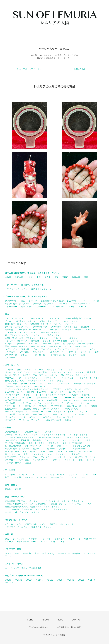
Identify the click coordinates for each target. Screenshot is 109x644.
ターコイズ (84, 307)
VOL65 (39, 580)
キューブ (9, 542)
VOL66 (50, 580)
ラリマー (47, 344)
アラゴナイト (53, 318)
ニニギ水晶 (10, 414)
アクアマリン (11, 301)
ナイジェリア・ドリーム (48, 398)
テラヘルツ (93, 414)
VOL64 (29, 580)
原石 (7, 314)
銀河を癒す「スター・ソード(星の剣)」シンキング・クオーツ (33, 324)
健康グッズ (60, 539)
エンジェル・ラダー (70, 400)
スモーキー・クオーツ (49, 332)
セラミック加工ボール (27, 542)
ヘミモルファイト (57, 352)
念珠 (56, 277)
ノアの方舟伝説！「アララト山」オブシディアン (27, 509)
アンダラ (9, 370)
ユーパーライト (58, 392)
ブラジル (73, 355)
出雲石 (27, 395)
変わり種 (25, 440)
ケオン (68, 346)
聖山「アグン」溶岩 (70, 375)
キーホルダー (57, 477)
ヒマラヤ (51, 449)
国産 (26, 454)
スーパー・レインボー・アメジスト (79, 398)
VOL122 (9, 583)
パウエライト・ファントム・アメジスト (23, 420)
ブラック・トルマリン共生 (55, 341)
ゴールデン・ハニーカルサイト (31, 330)
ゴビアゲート (27, 398)
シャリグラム (81, 346)
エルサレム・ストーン (77, 406)
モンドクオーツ (12, 452)
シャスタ (79, 372)
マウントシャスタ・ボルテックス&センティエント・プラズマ (33, 389)
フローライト (43, 307)
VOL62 (8, 580)
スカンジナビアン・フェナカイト (20, 332)
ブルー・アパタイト (42, 349)
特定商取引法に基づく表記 (69, 627)
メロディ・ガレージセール (61, 524)
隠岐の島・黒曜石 (31, 409)
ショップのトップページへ (29, 69)
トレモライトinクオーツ (16, 341)
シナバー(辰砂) (41, 372)
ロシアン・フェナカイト (84, 349)
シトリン (89, 440)
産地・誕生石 (11, 485)
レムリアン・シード (54, 403)
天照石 (65, 277)
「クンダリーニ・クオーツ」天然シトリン (64, 501)
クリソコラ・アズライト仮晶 (64, 327)
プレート (47, 539)
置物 (53, 542)
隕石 (23, 301)
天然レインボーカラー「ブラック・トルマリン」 (27, 338)
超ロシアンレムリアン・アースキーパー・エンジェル (29, 381)
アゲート (73, 352)
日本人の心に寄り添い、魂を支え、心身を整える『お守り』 (32, 273)
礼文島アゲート (12, 409)
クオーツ (33, 301)
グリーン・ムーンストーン (17, 327)
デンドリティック (33, 446)
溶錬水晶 (27, 553)
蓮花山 (68, 420)
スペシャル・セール (14, 564)
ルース (96, 475)
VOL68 (71, 580)
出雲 (39, 277)
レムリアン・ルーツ (14, 392)
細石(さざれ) (48, 553)
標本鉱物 (35, 341)
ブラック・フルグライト (44, 304)
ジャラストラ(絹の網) (15, 443)
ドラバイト (58, 338)
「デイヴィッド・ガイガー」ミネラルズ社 (24, 285)
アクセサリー (11, 307)
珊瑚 (86, 277)
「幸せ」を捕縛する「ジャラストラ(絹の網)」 (26, 504)
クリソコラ (10, 352)
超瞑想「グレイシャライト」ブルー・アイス (71, 504)
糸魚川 (8, 277)
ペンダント (24, 475)
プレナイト (64, 304)
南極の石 (25, 349)
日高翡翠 (74, 395)
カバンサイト (11, 440)
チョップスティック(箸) (69, 553)
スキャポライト (12, 358)
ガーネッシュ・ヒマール (78, 403)
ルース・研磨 (47, 452)
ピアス (36, 475)
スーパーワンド (12, 375)
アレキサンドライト (79, 435)
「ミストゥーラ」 (61, 509)
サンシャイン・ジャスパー (69, 440)
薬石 (97, 352)
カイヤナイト (11, 349)
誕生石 (18, 489)
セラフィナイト (50, 378)
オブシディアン (62, 349)
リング (86, 475)
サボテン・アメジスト (85, 330)
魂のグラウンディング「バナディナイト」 (24, 335)
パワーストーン (12, 365)
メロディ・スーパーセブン (77, 389)
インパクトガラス (57, 355)
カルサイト (86, 352)
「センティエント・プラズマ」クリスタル (81, 378)
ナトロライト (45, 417)
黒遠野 (72, 539)
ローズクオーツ (38, 346)
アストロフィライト (34, 400)
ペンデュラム (59, 307)
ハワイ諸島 (24, 352)
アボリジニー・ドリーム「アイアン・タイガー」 (53, 412)
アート (72, 307)
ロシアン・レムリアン (37, 392)
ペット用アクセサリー (23, 477)
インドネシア (11, 398)
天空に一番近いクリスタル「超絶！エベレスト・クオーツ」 (32, 507)
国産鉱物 (9, 330)
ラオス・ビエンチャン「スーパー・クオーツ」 (76, 344)
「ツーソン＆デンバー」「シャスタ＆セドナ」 (26, 297)
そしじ (30, 277)
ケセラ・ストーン (13, 406)
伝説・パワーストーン (15, 497)
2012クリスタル (12, 395)
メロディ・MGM (76, 414)
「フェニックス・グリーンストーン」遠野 (24, 384)
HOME (30, 620)
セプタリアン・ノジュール (17, 457)
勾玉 (7, 477)
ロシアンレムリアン (82, 446)
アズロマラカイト (35, 318)
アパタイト (50, 432)
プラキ (50, 384)
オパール (91, 460)
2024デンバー (85, 452)
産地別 (8, 489)
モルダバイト (39, 352)
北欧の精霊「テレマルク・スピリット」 (23, 501)
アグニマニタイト (13, 432)
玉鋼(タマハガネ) (53, 420)
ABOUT (45, 620)
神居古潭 (76, 277)
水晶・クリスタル (37, 443)
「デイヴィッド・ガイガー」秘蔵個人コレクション (28, 289)
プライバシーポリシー (38, 627)
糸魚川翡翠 (52, 400)
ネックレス (74, 475)
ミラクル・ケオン (13, 524)
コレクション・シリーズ (16, 520)
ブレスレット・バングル (54, 475)
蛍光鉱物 (85, 327)
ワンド (8, 553)
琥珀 (71, 370)
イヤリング (42, 477)
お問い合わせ (80, 69)
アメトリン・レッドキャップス (19, 437)
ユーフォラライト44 (82, 304)
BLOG (60, 620)
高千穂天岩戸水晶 (13, 400)
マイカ (38, 403)
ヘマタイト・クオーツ (15, 344)
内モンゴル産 (55, 346)
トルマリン (72, 338)
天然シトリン (53, 335)
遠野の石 (19, 277)
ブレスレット (19, 539)
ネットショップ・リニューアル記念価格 (23, 568)
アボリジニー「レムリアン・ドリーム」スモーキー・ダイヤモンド (35, 435)
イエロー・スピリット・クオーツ (20, 321)
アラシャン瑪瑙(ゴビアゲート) (77, 318)
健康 (17, 553)
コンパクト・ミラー (76, 477)
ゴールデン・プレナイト (60, 330)
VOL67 (60, 580)
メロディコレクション (35, 524)
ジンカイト (26, 355)
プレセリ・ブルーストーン (17, 386)
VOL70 (92, 580)
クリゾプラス (11, 355)
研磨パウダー (90, 539)
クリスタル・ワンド (64, 417)
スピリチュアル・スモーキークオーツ (40, 375)
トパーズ (95, 301)
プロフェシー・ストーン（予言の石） (22, 378)
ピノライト (38, 449)
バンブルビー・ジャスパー (17, 304)
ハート (62, 542)
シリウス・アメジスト (61, 372)
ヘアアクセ (10, 475)
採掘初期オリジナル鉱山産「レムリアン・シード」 (64, 301)
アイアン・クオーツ (14, 318)
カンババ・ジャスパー (71, 321)
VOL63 (19, 580)
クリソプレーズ (40, 327)
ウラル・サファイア (48, 321)
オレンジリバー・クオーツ (49, 437)
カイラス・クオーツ (34, 370)
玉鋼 (83, 355)
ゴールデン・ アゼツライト (17, 372)
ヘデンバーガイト (81, 449)
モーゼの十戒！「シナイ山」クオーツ (22, 512)
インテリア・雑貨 (13, 549)
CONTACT (77, 620)
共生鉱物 (37, 440)
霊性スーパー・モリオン (16, 346)
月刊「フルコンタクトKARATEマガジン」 (24, 576)
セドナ (86, 375)
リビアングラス (30, 452)
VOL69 (81, 580)
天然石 (8, 428)
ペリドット (34, 344)
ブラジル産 (10, 403)
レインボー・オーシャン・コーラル (50, 395)
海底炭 (47, 277)
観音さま (51, 370)
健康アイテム (27, 307)
